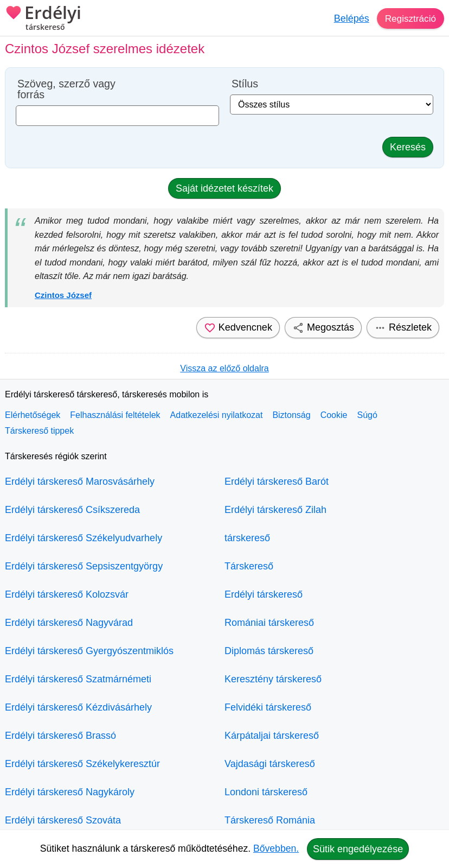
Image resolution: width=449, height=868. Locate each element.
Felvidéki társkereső (268, 707)
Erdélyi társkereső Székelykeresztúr (82, 764)
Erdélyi (43, 19)
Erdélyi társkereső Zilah (275, 510)
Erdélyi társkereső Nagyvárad (69, 623)
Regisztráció (409, 18)
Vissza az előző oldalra (224, 368)
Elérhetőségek (33, 415)
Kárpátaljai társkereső (272, 736)
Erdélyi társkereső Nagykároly (70, 792)
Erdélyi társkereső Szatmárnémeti (78, 679)
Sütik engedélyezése (358, 849)
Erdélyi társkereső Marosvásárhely (80, 481)
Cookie (334, 415)
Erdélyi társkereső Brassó (60, 736)
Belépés (349, 18)
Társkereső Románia (270, 820)
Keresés (408, 147)
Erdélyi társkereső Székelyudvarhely (84, 538)
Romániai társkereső (269, 623)
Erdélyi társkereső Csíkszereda (72, 510)
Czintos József (63, 295)
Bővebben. (276, 848)
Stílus (245, 84)
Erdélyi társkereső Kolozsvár (67, 594)
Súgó (367, 415)
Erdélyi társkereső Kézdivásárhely (78, 707)
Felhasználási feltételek (115, 415)
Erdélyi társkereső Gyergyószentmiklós (89, 651)
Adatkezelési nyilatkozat (217, 415)
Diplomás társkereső (269, 651)
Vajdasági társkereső (270, 764)
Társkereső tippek (39, 431)
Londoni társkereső (266, 792)
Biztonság (291, 415)
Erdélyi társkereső (264, 594)
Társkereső (249, 566)
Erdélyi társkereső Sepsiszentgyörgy (84, 566)
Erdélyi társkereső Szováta (63, 820)
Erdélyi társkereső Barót (277, 481)
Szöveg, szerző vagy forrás (66, 89)
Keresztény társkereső (273, 679)
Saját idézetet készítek (224, 188)
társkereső (247, 538)
